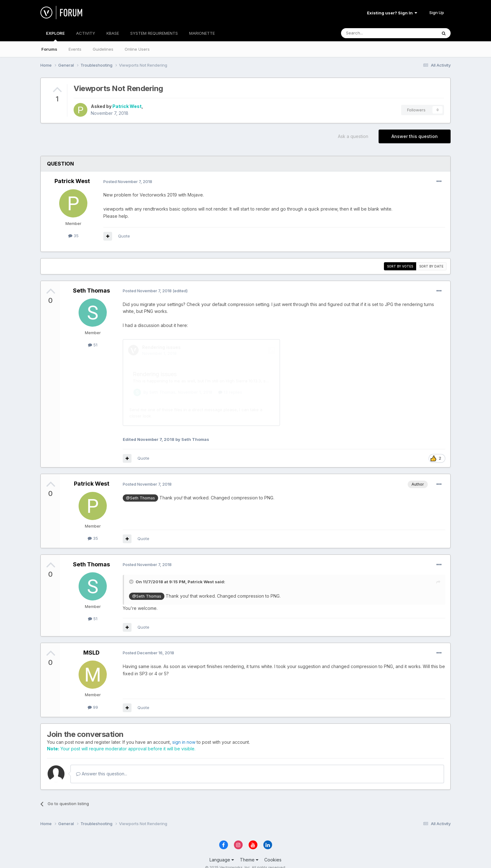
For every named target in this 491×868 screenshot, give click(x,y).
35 (73, 236)
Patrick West (127, 106)
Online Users (137, 49)
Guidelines (103, 49)
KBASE (113, 33)
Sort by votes (400, 266)
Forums (49, 49)
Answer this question (415, 136)
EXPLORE (55, 36)
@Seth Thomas (140, 489)
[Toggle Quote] (132, 573)
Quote (124, 236)
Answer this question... (102, 765)
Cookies (273, 851)
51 (93, 345)
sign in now (184, 733)
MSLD (91, 644)
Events (75, 49)
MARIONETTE (202, 33)
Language (222, 851)
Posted (128, 181)
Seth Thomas (91, 291)
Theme (249, 851)
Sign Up (437, 13)
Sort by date (431, 266)
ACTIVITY (86, 33)
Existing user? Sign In (392, 13)
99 (93, 698)
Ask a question (353, 136)
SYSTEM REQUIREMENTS (154, 33)
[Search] (373, 33)
